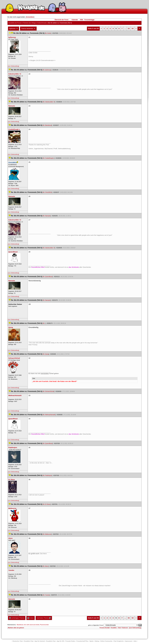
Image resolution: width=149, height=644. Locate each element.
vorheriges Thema (17, 618)
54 (133, 29)
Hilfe (82, 20)
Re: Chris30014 (47, 192)
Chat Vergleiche (119, 641)
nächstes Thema (44, 618)
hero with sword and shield (31, 625)
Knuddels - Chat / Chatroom (119, 628)
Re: (44, 323)
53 (129, 29)
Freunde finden (70, 641)
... (125, 29)
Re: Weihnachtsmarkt (49, 415)
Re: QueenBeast (48, 277)
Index (31, 618)
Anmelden (30, 17)
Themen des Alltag (29, 23)
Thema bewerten (28, 29)
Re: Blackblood (47, 125)
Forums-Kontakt (105, 628)
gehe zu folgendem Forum (96, 625)
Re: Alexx (46, 566)
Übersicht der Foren (62, 20)
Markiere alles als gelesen (16, 628)
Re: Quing (46, 354)
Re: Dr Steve (46, 504)
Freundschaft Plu (82, 641)
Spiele (91, 641)
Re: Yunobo (46, 595)
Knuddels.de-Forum (15, 23)
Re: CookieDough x (48, 158)
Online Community (106, 641)
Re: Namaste (47, 216)
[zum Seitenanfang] (13, 66)
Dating (97, 641)
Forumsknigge (89, 20)
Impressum (129, 641)
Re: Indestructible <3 (49, 102)
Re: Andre (48, 33)
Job (135, 641)
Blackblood (20, 625)
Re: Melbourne (47, 534)
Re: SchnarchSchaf (48, 391)
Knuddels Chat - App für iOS (55, 641)
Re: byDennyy (47, 70)
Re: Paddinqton (47, 475)
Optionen (14, 29)
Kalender (75, 20)
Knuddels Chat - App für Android (34, 641)
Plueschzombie (44, 625)
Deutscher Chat (18, 641)
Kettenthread (42, 23)
